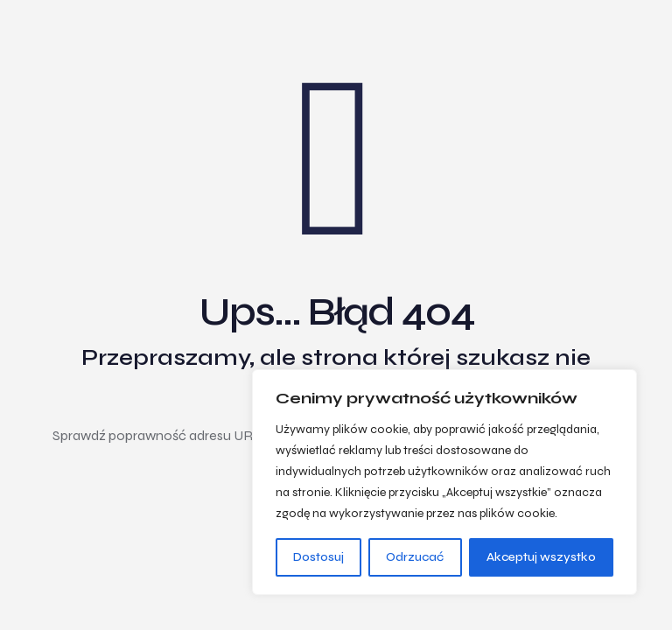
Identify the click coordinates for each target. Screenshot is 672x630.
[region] (444, 482)
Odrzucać (415, 557)
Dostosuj (318, 557)
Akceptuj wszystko (541, 557)
